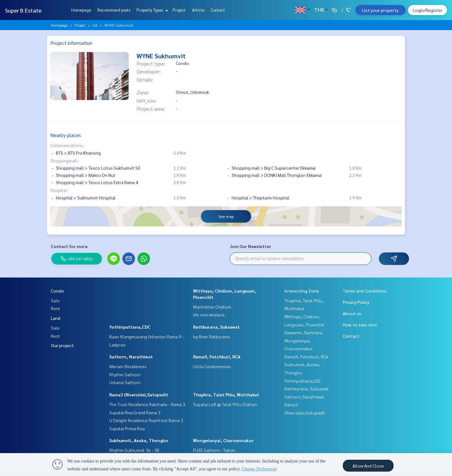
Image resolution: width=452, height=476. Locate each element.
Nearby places (66, 135)
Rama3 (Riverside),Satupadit (139, 394)
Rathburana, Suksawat (216, 327)
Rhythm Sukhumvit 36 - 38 (134, 450)
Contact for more (69, 246)
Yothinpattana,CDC (130, 327)
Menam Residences (128, 366)
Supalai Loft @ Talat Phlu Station (225, 404)
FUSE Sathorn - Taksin (214, 450)
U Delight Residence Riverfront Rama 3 (146, 420)
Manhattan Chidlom (212, 307)
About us (352, 313)
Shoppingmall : (65, 161)
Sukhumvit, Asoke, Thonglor (139, 440)
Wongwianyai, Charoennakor (223, 440)
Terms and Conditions (365, 291)
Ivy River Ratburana (211, 336)
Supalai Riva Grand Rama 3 (135, 412)
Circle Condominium (212, 366)
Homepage (81, 10)
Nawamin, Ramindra (303, 332)
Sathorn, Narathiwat (131, 357)
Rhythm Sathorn (125, 374)
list (95, 25)
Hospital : (59, 190)
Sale (55, 300)
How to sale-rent (360, 325)
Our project (62, 345)
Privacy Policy (356, 302)
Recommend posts (114, 10)
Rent (55, 308)
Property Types (151, 10)
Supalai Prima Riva (127, 428)
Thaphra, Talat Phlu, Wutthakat (226, 394)
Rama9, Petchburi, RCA (217, 357)
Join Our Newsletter (250, 246)
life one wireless (209, 315)
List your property (380, 10)
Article (198, 10)
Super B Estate (23, 10)
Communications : (67, 145)
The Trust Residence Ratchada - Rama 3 (147, 404)
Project (179, 10)
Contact (218, 10)
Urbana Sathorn (125, 382)
